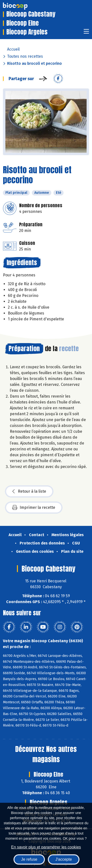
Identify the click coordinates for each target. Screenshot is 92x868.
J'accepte (64, 859)
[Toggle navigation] (86, 33)
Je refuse (29, 859)
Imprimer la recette (34, 508)
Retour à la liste (29, 491)
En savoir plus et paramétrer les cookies (46, 847)
